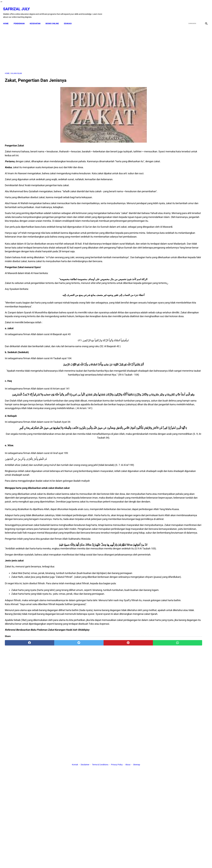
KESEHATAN (37, 19)
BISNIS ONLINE (54, 19)
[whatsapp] (124, 740)
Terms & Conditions (100, 765)
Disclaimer (85, 765)
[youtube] (198, 10)
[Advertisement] (73, 46)
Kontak (75, 765)
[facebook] (185, 10)
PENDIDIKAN (21, 19)
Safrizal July (18, 6)
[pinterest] (90, 740)
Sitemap (137, 765)
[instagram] (204, 10)
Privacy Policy (117, 765)
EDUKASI (70, 19)
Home (8, 19)
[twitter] (192, 10)
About (128, 765)
